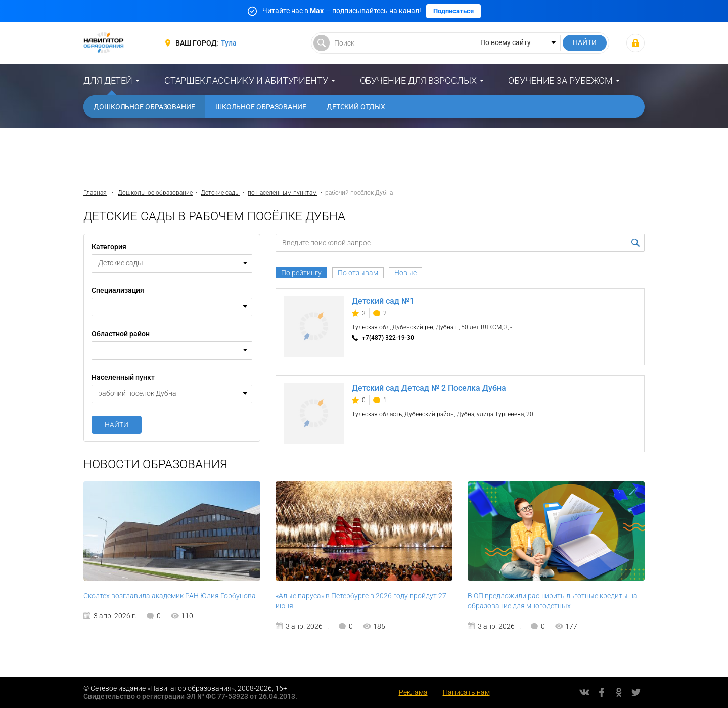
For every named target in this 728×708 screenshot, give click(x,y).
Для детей (108, 81)
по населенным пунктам (282, 193)
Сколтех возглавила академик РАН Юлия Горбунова (170, 596)
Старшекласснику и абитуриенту (246, 81)
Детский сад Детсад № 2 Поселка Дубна (429, 388)
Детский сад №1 (383, 301)
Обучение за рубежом (560, 81)
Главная (95, 193)
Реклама (413, 692)
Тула (229, 43)
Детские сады (220, 193)
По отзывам (358, 273)
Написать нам (466, 692)
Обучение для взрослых (418, 81)
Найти (117, 425)
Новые (405, 273)
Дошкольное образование (144, 107)
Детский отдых (356, 107)
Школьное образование (261, 107)
